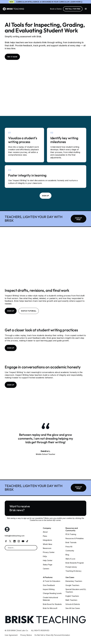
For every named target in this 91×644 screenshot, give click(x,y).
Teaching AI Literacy (73, 571)
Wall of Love (70, 559)
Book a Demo (56, 9)
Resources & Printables (75, 538)
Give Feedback (49, 585)
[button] (86, 9)
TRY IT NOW (12, 57)
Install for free (73, 9)
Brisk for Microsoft (50, 608)
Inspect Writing (49, 589)
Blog (67, 555)
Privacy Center (49, 552)
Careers (46, 569)
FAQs (45, 556)
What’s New (48, 544)
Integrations (47, 540)
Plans (45, 536)
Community (70, 551)
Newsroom (47, 548)
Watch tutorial (29, 311)
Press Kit (69, 547)
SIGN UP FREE (78, 219)
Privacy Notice (26, 635)
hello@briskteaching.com (15, 536)
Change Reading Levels (52, 593)
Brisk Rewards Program (75, 563)
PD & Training (71, 534)
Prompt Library (71, 567)
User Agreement (11, 635)
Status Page (48, 565)
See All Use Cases (73, 608)
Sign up (45, 196)
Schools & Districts (73, 604)
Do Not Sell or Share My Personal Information (52, 635)
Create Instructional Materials (50, 599)
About (45, 532)
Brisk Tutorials (71, 542)
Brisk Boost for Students (52, 604)
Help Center (48, 560)
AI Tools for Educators (52, 581)
